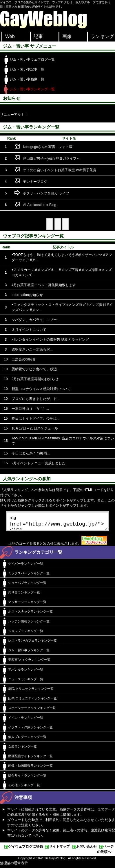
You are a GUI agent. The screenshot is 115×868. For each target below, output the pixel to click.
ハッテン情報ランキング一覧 (29, 624)
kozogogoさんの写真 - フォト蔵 (48, 147)
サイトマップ (59, 849)
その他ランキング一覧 (24, 787)
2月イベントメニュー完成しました (39, 463)
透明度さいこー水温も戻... (32, 349)
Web (10, 36)
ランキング (102, 36)
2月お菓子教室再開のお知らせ (35, 379)
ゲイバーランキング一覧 (26, 566)
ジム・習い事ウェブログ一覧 (32, 59)
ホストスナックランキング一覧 (30, 614)
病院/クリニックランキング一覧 (31, 691)
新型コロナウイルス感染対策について (41, 389)
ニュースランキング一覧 (26, 681)
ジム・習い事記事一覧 (27, 69)
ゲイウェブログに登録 (25, 849)
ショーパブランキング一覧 (27, 585)
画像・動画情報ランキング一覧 (30, 768)
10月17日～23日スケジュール (35, 428)
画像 (67, 36)
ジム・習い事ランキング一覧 (32, 89)
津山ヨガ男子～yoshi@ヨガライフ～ (51, 158)
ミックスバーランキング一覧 (29, 575)
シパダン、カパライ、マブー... (36, 320)
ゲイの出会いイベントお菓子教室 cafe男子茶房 (60, 170)
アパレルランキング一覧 (26, 672)
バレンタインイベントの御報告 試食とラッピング (50, 340)
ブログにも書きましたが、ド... (36, 399)
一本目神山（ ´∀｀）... (30, 409)
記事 (38, 36)
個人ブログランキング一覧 (27, 739)
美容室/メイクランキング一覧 (29, 662)
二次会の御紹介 (24, 359)
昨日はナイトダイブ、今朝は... (36, 418)
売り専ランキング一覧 (24, 595)
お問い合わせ (87, 849)
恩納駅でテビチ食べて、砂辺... (36, 369)
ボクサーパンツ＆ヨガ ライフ (46, 193)
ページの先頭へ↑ (105, 851)
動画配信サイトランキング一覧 (30, 758)
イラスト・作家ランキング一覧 (30, 730)
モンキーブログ (35, 182)
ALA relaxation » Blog (40, 205)
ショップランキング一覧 (26, 633)
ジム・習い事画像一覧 (27, 79)
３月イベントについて (29, 330)
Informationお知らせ (27, 295)
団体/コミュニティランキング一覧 (32, 701)
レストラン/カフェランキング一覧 (32, 643)
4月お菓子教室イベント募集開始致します (44, 285)
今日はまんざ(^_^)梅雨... (31, 453)
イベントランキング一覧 (26, 720)
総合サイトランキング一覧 (27, 778)
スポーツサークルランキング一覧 (32, 710)
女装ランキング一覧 (22, 749)
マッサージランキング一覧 (27, 604)
